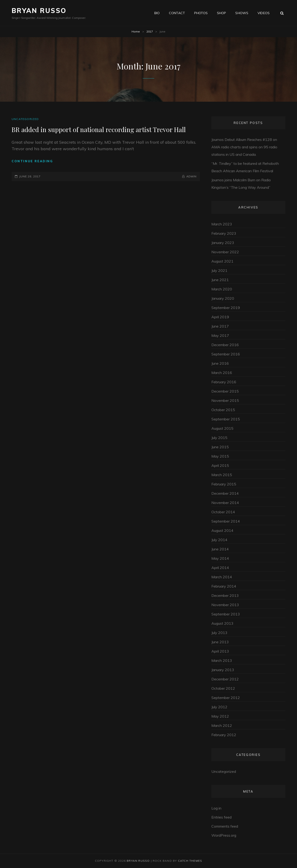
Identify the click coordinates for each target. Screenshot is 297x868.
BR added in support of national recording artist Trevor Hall (99, 129)
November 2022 (225, 252)
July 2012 (219, 707)
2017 (150, 31)
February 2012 (224, 735)
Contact (177, 13)
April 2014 (220, 568)
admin (192, 176)
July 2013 (219, 633)
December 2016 (225, 345)
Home (136, 31)
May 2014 (220, 558)
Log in (216, 808)
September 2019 (226, 308)
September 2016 (226, 354)
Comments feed (225, 826)
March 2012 (222, 725)
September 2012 (226, 698)
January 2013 (223, 670)
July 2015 (219, 438)
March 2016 (222, 373)
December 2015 (225, 391)
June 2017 (220, 326)
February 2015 (224, 484)
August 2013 (222, 623)
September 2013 (226, 614)
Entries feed (221, 817)
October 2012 (223, 688)
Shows (242, 13)
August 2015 (222, 428)
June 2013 (220, 642)
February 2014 (224, 586)
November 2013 (225, 605)
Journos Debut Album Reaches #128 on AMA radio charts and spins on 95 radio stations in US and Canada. (244, 147)
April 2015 (220, 465)
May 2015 (220, 456)
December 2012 (225, 679)
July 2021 (219, 270)
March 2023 (222, 224)
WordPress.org (224, 835)
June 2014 (220, 549)
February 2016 (224, 382)
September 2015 (226, 419)
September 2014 (226, 521)
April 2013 (220, 651)
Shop (222, 13)
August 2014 (222, 530)
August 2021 (222, 261)
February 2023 (224, 233)
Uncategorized (25, 119)
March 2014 (222, 577)
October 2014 (223, 512)
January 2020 (223, 298)
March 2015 (222, 475)
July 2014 (219, 540)
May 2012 (220, 716)
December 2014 (225, 493)
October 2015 (223, 410)
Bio (157, 13)
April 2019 (220, 317)
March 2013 (222, 660)
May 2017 (220, 335)
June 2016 (220, 363)
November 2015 (225, 400)
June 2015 (220, 447)
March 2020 (222, 289)
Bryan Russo (39, 11)
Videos (264, 13)
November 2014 (225, 503)
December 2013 (225, 595)
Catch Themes (190, 861)
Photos (201, 13)
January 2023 (223, 243)
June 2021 (220, 280)
